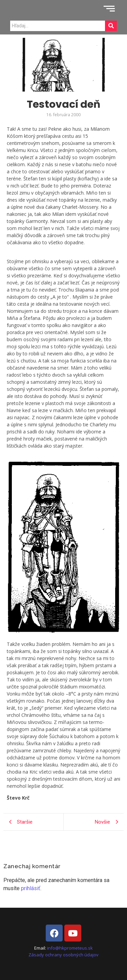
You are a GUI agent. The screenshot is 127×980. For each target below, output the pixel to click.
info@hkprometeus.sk (70, 948)
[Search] (58, 26)
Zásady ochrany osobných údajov (63, 955)
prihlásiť (31, 888)
